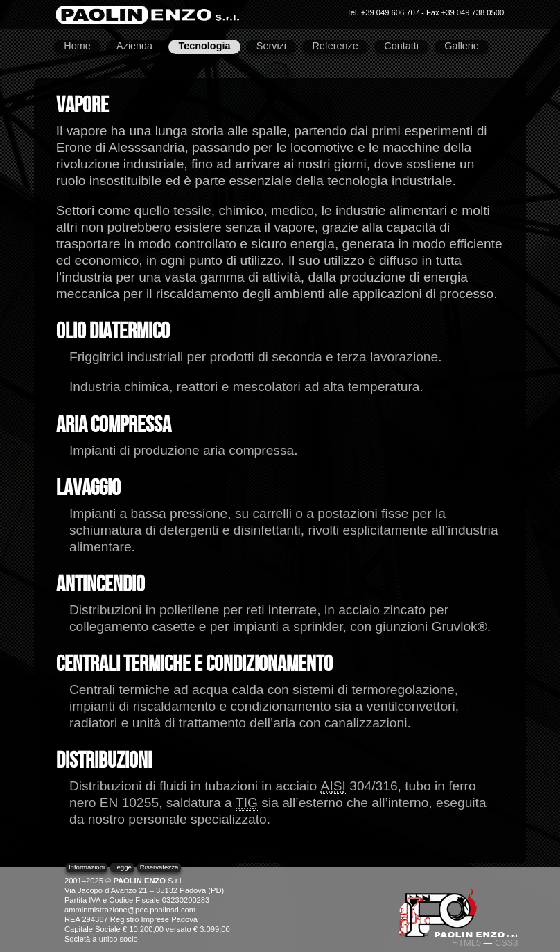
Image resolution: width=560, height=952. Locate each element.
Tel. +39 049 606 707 (383, 12)
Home (77, 46)
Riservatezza (159, 867)
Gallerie (462, 46)
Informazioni (87, 867)
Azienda (134, 46)
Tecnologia (205, 46)
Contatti (401, 46)
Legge (122, 867)
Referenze (335, 46)
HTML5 (466, 943)
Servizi (271, 46)
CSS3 (506, 943)
